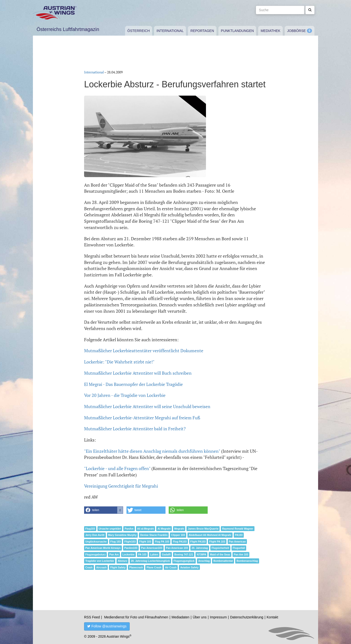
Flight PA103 (198, 542)
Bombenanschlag (247, 561)
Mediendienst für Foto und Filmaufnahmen (136, 617)
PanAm (129, 529)
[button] (104, 510)
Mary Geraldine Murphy (122, 535)
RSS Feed (92, 617)
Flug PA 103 (162, 542)
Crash (89, 567)
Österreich (139, 31)
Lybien (154, 554)
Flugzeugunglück (184, 561)
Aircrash (102, 567)
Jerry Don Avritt (95, 535)
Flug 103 (116, 542)
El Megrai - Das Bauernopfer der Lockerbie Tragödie (133, 384)
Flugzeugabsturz (95, 554)
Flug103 (90, 529)
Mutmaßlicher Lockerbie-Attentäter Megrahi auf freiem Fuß (142, 418)
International (170, 31)
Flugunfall (239, 548)
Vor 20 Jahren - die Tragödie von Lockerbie (125, 395)
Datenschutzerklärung (247, 617)
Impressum (218, 617)
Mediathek (270, 31)
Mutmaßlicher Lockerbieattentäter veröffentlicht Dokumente (144, 351)
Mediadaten (180, 617)
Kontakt (272, 617)
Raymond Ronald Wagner (238, 529)
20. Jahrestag (200, 548)
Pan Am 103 (241, 554)
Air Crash (171, 567)
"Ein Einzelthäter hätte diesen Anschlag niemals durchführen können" (152, 451)
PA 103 (142, 554)
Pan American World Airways (103, 548)
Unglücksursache (96, 542)
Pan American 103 (177, 548)
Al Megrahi (164, 529)
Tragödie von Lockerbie (100, 561)
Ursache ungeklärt (110, 529)
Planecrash (136, 567)
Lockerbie (128, 554)
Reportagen (202, 31)
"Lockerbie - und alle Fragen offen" (117, 468)
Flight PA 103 (217, 542)
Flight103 (130, 542)
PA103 (239, 535)
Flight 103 (145, 542)
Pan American (237, 542)
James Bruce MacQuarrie (203, 529)
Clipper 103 (178, 535)
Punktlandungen (237, 31)
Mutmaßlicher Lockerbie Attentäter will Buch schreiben (138, 373)
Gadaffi (166, 554)
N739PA (201, 554)
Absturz (122, 561)
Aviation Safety (189, 567)
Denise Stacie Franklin (154, 535)
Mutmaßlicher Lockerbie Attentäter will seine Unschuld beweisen (147, 406)
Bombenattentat (223, 561)
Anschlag (204, 561)
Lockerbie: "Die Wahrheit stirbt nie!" (119, 362)
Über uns (200, 617)
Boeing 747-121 (184, 554)
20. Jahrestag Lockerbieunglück (150, 561)
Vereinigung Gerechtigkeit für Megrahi (121, 486)
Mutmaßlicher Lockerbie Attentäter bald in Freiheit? (135, 429)
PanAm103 (131, 548)
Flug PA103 (180, 542)
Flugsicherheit (220, 548)
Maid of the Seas (220, 554)
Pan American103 (152, 548)
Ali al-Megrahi (146, 529)
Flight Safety (118, 567)
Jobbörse (296, 31)
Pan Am (114, 554)
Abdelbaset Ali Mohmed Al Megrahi (210, 535)
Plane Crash (154, 567)
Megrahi (179, 529)
